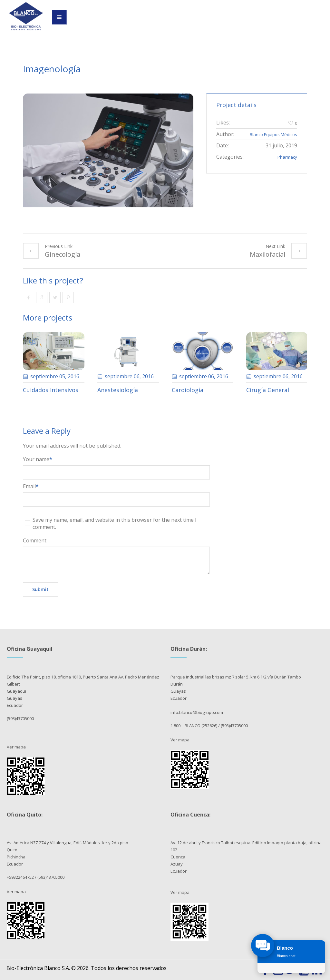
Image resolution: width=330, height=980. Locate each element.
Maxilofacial (267, 254)
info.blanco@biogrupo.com (197, 712)
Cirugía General (268, 390)
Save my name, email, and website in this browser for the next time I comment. (115, 523)
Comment (35, 540)
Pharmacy (287, 157)
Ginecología (63, 254)
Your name (38, 459)
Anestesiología (118, 390)
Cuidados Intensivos (51, 390)
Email (31, 486)
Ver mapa (16, 747)
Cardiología (188, 390)
